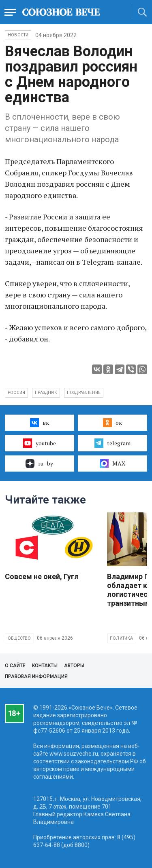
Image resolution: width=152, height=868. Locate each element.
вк (40, 423)
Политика (122, 638)
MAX (112, 463)
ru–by (39, 463)
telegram (112, 443)
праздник (46, 393)
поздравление (84, 393)
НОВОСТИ (18, 35)
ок (112, 423)
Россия (16, 393)
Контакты (45, 666)
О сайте (15, 666)
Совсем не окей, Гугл (42, 576)
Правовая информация (36, 676)
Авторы (74, 666)
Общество (19, 638)
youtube (40, 443)
